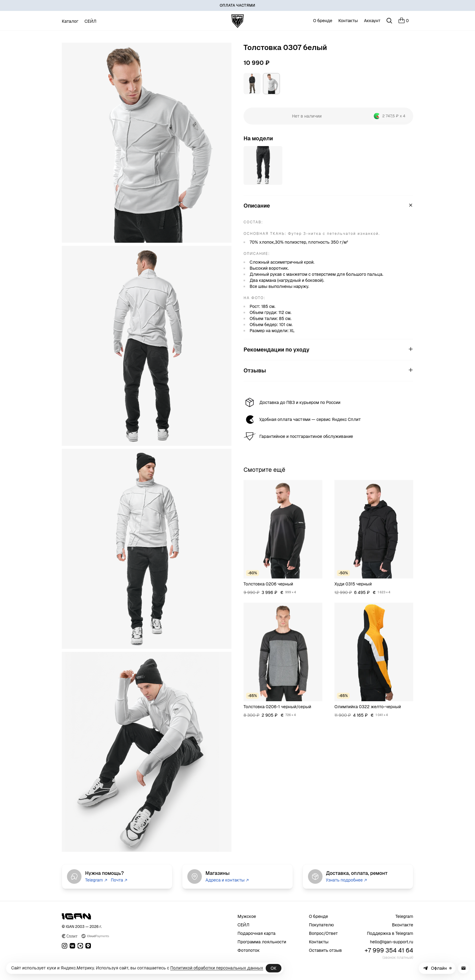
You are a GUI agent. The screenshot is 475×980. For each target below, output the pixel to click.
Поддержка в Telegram (390, 933)
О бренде (323, 21)
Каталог (70, 21)
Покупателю (322, 925)
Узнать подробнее (347, 880)
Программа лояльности (262, 942)
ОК (273, 968)
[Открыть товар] (263, 165)
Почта (119, 880)
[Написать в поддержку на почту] (463, 968)
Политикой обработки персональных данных (217, 968)
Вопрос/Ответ (324, 933)
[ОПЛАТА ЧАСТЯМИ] (237, 5)
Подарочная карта (256, 933)
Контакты (348, 21)
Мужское (247, 916)
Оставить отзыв (326, 950)
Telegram (96, 880)
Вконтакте (403, 925)
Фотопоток (249, 950)
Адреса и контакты (227, 880)
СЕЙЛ (90, 21)
